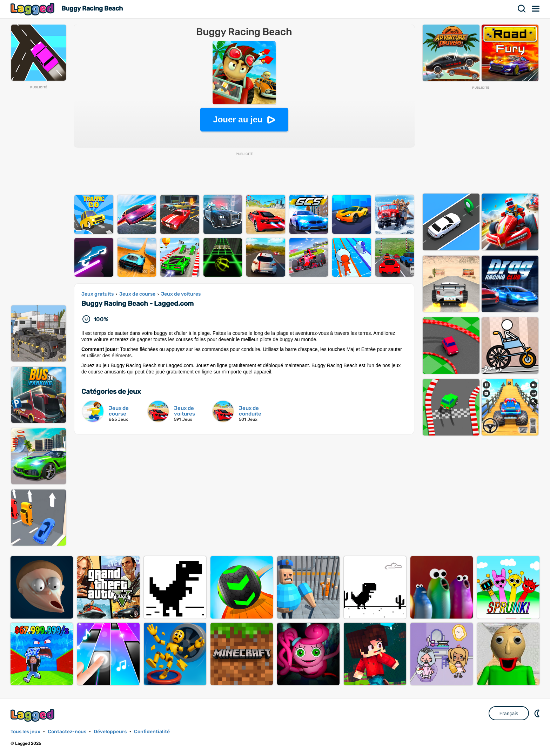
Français (509, 714)
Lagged (33, 9)
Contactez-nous (67, 732)
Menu (536, 9)
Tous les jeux (25, 732)
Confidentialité (152, 732)
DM (538, 713)
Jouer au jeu (238, 119)
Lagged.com (33, 715)
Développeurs (110, 732)
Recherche (522, 9)
